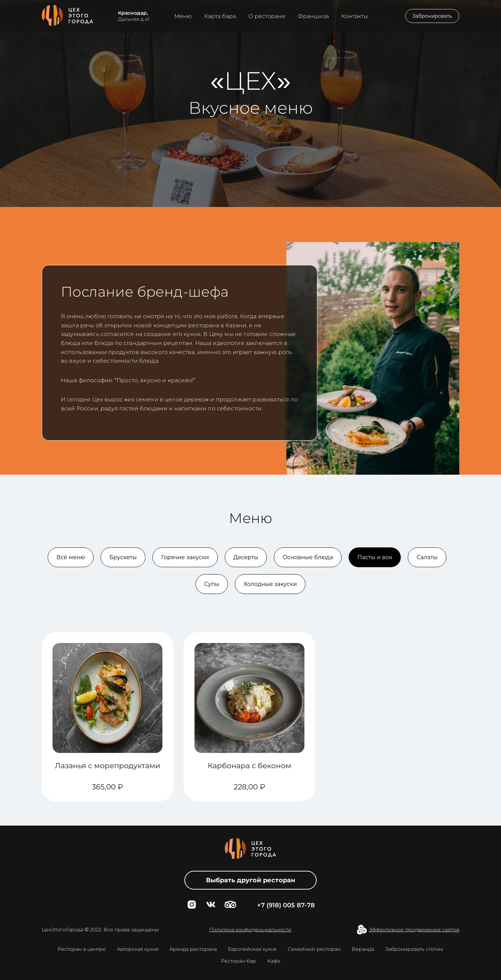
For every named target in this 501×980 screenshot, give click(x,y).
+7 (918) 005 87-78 (286, 905)
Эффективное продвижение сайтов (414, 930)
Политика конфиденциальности (250, 930)
